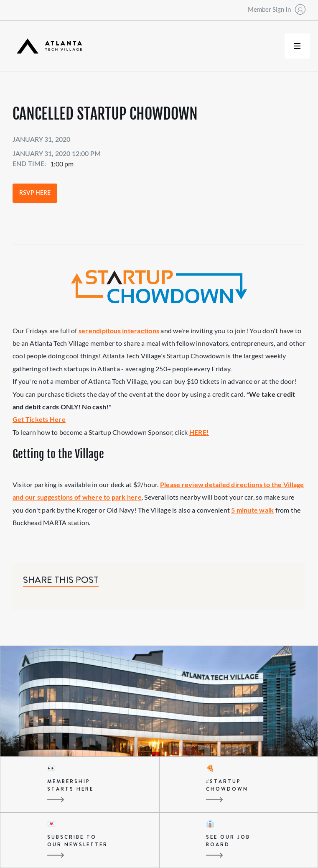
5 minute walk (252, 510)
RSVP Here (35, 193)
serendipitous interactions (119, 331)
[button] (297, 46)
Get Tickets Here (39, 419)
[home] (47, 46)
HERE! (199, 432)
